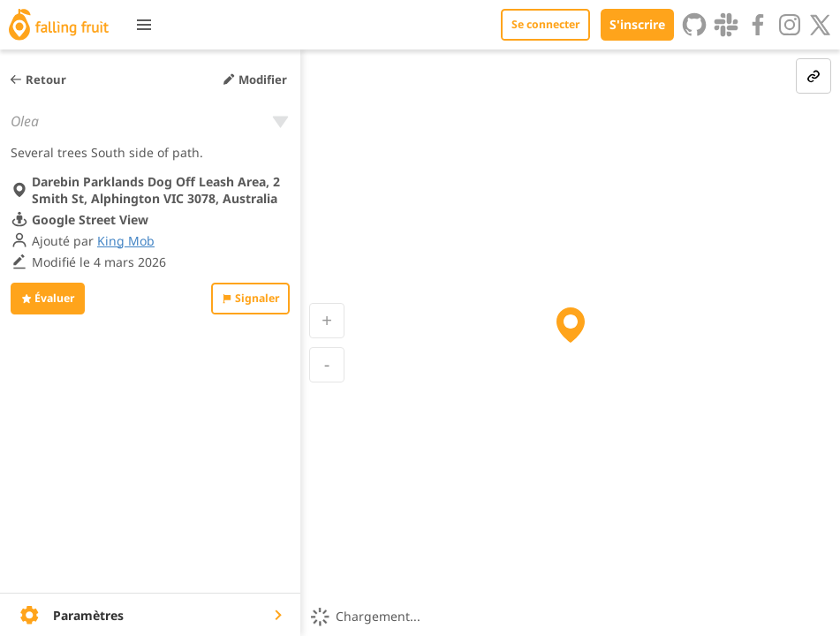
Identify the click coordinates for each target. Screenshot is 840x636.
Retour (38, 79)
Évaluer (48, 298)
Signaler (250, 298)
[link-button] (814, 76)
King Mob (126, 241)
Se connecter (545, 24)
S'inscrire (637, 24)
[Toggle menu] (144, 25)
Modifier (254, 79)
